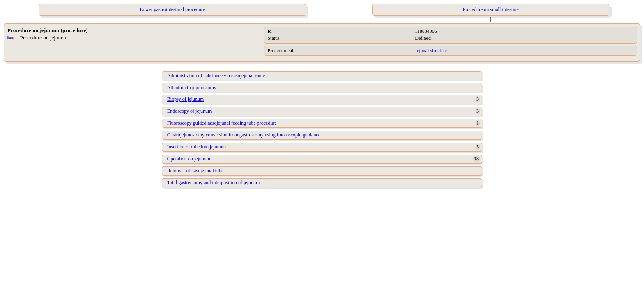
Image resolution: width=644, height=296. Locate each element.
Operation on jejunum (189, 159)
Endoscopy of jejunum (190, 111)
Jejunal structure (431, 51)
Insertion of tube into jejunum (197, 147)
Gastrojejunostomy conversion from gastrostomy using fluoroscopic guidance (244, 135)
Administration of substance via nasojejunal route (216, 76)
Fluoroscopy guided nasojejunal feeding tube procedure (222, 123)
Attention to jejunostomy (192, 88)
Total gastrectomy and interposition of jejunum (213, 183)
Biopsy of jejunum (185, 99)
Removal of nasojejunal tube (195, 171)
